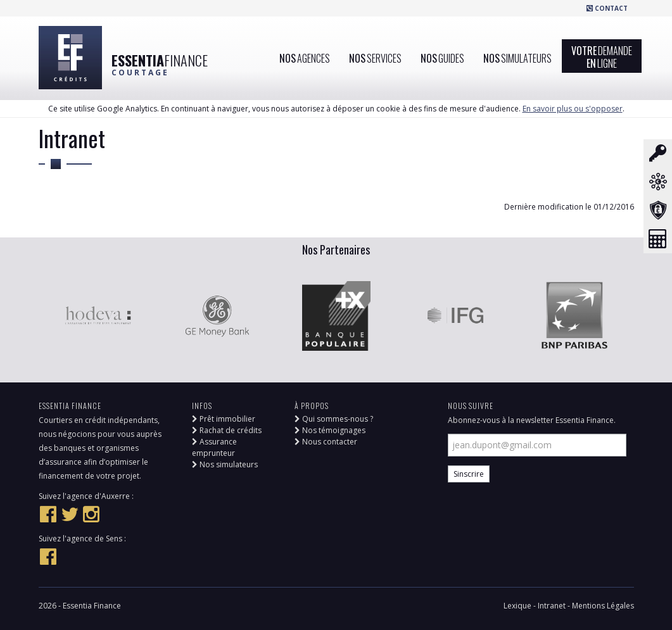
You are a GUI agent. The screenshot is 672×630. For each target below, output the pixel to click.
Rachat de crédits (227, 430)
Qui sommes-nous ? (334, 419)
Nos (305, 58)
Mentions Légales (603, 606)
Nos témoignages (330, 430)
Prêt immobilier (224, 419)
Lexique (518, 606)
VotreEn (602, 57)
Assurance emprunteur (214, 447)
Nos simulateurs (225, 464)
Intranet (553, 606)
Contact (607, 8)
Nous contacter (326, 442)
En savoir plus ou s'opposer (573, 109)
